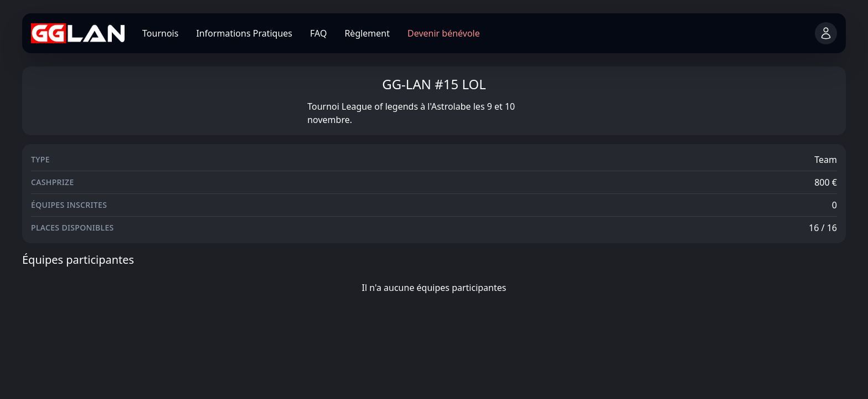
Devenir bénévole (444, 33)
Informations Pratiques (244, 33)
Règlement (367, 33)
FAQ (318, 33)
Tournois (160, 33)
